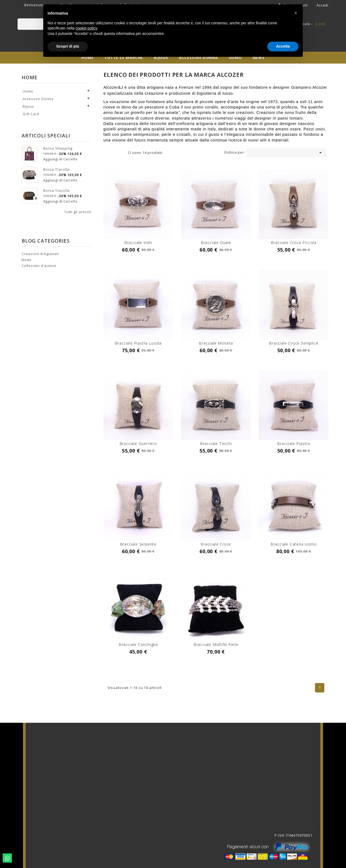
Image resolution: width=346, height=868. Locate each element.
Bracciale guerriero (138, 443)
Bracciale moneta (216, 343)
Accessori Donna (38, 99)
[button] (296, 13)
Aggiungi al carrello (60, 159)
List (120, 153)
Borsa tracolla (56, 169)
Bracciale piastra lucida (138, 343)
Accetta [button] (283, 46)
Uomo (28, 91)
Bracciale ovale (216, 242)
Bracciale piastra (294, 443)
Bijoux (28, 106)
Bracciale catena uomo (294, 544)
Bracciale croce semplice (294, 343)
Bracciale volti (138, 242)
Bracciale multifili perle (216, 644)
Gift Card (31, 114)
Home (30, 77)
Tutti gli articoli (78, 212)
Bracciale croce (216, 544)
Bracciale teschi (216, 443)
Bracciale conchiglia (138, 644)
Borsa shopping (58, 148)
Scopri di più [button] (68, 46)
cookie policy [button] (86, 28)
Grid (112, 153)
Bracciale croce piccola (294, 242)
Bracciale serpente (138, 544)
